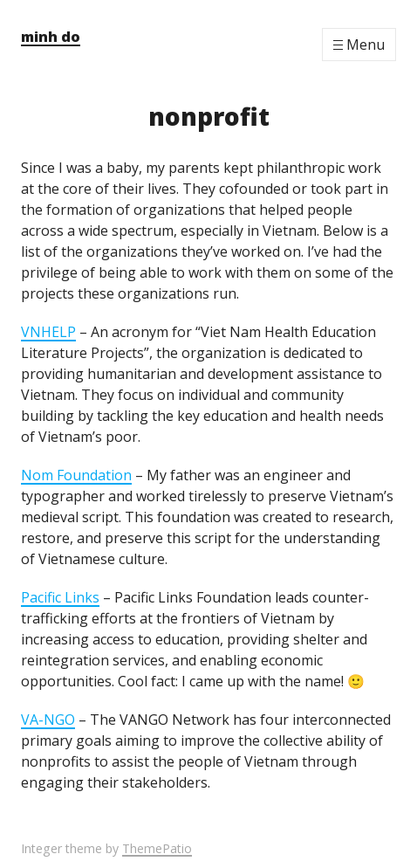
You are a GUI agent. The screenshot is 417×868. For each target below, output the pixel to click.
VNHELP (48, 332)
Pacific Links (60, 597)
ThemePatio (157, 848)
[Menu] (359, 45)
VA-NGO (48, 720)
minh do (51, 37)
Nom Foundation (76, 475)
